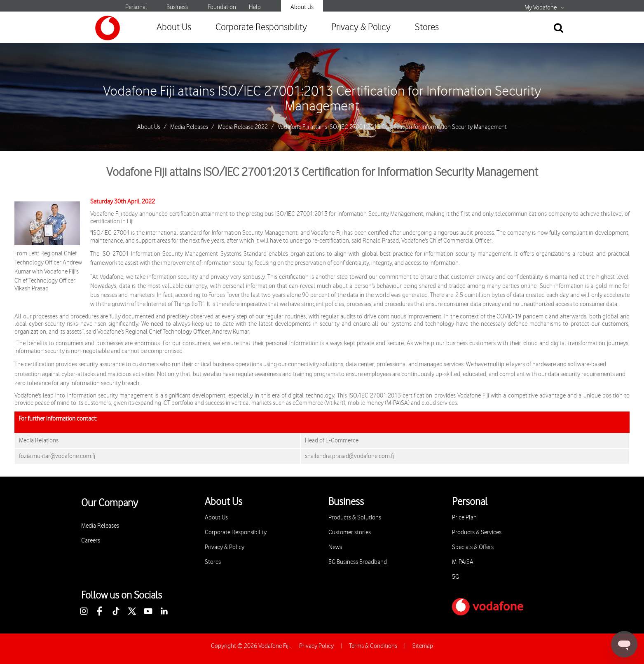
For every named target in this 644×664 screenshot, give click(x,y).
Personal (136, 7)
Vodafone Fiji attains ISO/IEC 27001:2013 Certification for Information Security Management (322, 99)
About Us (302, 7)
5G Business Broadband (358, 562)
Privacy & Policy (361, 27)
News (335, 547)
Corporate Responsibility (261, 27)
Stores (427, 27)
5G (455, 577)
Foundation (222, 7)
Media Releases (189, 127)
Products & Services (477, 532)
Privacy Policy (316, 646)
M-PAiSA (463, 562)
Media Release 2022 (243, 127)
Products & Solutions (355, 518)
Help (255, 7)
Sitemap (423, 646)
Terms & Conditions (373, 646)
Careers (91, 541)
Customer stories (350, 532)
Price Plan (464, 518)
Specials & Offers (473, 547)
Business (177, 7)
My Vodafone (541, 8)
